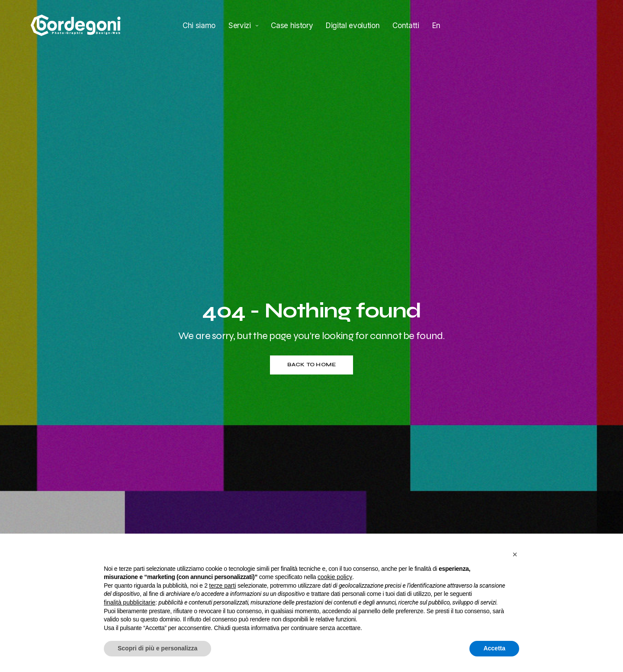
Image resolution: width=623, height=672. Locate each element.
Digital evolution (353, 25)
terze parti (222, 586)
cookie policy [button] (335, 577)
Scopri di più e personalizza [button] (157, 648)
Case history (292, 25)
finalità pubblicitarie (130, 602)
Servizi (240, 25)
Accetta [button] (494, 648)
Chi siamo (199, 25)
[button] (515, 554)
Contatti (406, 25)
